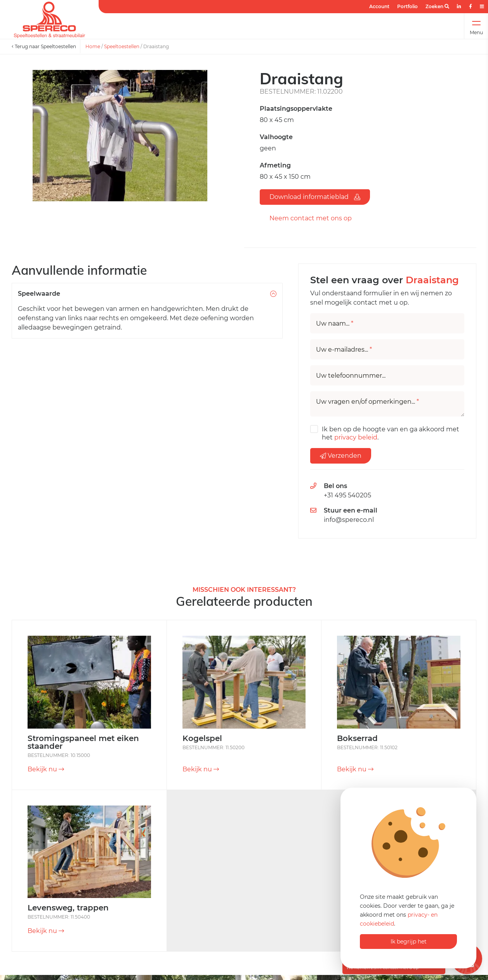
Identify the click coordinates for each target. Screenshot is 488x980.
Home (93, 46)
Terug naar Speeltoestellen (44, 46)
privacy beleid (356, 437)
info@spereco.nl (349, 520)
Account (379, 6)
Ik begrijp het (409, 942)
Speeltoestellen (122, 46)
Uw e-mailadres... (344, 350)
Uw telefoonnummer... (351, 376)
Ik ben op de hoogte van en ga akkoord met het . (391, 433)
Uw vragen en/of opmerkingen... (367, 402)
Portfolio (407, 6)
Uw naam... (335, 324)
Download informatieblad (315, 197)
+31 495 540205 (347, 495)
